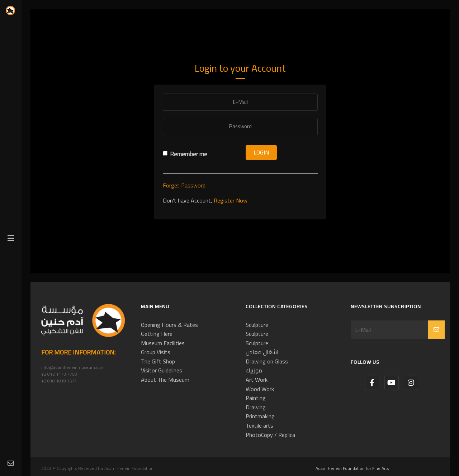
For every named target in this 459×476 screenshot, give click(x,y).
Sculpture (257, 325)
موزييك (254, 370)
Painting (256, 398)
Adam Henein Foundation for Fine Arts (352, 468)
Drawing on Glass (267, 361)
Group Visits (156, 352)
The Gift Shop (158, 361)
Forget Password (184, 185)
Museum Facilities (163, 343)
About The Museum (165, 380)
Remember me (185, 154)
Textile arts (259, 425)
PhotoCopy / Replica (270, 435)
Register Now (231, 200)
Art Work (257, 380)
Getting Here (157, 334)
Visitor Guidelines (162, 370)
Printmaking (260, 416)
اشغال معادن (262, 352)
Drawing (256, 407)
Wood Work (260, 389)
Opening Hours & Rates (169, 325)
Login (261, 152)
